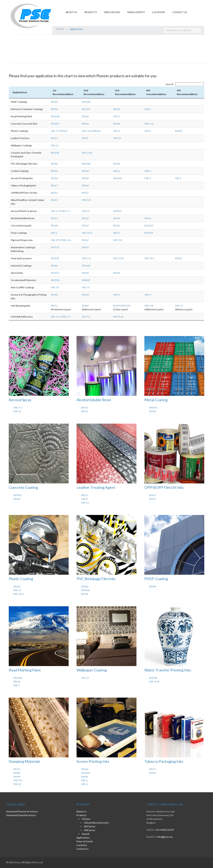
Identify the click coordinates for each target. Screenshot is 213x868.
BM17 (54, 185)
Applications (112, 12)
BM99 (117, 306)
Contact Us (180, 12)
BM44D (86, 102)
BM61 (54, 193)
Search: (185, 84)
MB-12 (55, 145)
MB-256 (66, 240)
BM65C (86, 109)
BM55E (55, 247)
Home (60, 29)
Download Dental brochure (21, 815)
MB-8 (85, 138)
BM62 (117, 109)
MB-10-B (87, 153)
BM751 (86, 317)
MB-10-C (150, 258)
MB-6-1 (55, 211)
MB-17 (55, 131)
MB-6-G (66, 317)
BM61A (149, 226)
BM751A (118, 317)
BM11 (54, 138)
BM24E (55, 153)
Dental (86, 834)
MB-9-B (86, 200)
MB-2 (54, 233)
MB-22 (117, 138)
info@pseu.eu (165, 837)
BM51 (54, 218)
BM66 (54, 109)
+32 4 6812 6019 (165, 830)
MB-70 (86, 287)
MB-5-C (66, 211)
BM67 (85, 193)
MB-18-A (87, 131)
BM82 (85, 306)
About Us (71, 12)
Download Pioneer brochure (22, 811)
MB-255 (56, 240)
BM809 (86, 280)
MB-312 (87, 258)
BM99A (149, 233)
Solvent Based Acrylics (97, 823)
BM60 (64, 131)
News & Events (136, 12)
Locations (159, 12)
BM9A (54, 226)
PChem (86, 819)
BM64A (55, 116)
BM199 (126, 306)
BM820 (118, 211)
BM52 (85, 218)
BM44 (54, 102)
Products (91, 12)
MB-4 (116, 131)
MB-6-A (149, 124)
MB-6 (148, 109)
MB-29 (55, 287)
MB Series (90, 830)
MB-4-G (55, 317)
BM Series (90, 826)
